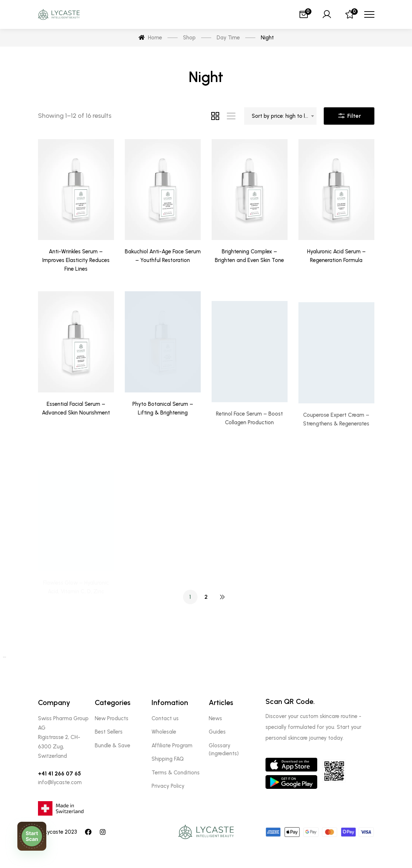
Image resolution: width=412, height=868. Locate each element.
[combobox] (280, 116)
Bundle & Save (112, 745)
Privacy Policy (168, 786)
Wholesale (164, 732)
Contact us (165, 718)
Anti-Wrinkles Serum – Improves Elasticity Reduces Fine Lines (76, 260)
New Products (112, 718)
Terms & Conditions (176, 773)
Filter (349, 114)
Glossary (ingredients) (224, 749)
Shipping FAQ (168, 759)
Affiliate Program (172, 745)
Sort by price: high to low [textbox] (282, 116)
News (215, 718)
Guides (217, 732)
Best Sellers (109, 732)
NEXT (222, 597)
